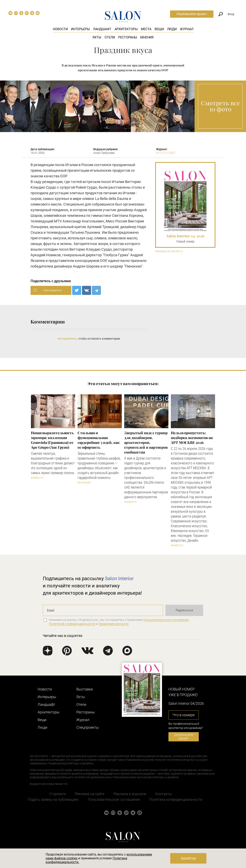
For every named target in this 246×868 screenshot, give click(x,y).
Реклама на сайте (90, 794)
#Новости (37, 478)
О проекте (58, 794)
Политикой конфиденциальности (72, 624)
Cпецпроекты (88, 727)
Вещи (159, 29)
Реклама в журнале (130, 794)
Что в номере (183, 715)
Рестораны (128, 37)
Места (146, 29)
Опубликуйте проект (192, 14)
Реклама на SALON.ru (169, 251)
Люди (172, 29)
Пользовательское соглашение (114, 799)
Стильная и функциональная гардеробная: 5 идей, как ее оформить (99, 440)
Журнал (187, 29)
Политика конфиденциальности (176, 799)
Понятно (188, 859)
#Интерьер (84, 483)
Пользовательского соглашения (166, 620)
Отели (110, 37)
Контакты (164, 794)
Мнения (147, 37)
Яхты (97, 37)
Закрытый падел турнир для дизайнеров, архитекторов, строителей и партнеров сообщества (146, 442)
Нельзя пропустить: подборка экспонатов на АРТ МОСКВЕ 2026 (192, 438)
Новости (60, 29)
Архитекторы (126, 29)
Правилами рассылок (114, 624)
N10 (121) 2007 (166, 153)
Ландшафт (102, 29)
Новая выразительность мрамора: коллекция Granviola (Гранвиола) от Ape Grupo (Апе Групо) (52, 440)
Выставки (85, 689)
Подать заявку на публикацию (53, 799)
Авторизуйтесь (67, 339)
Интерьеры (80, 29)
